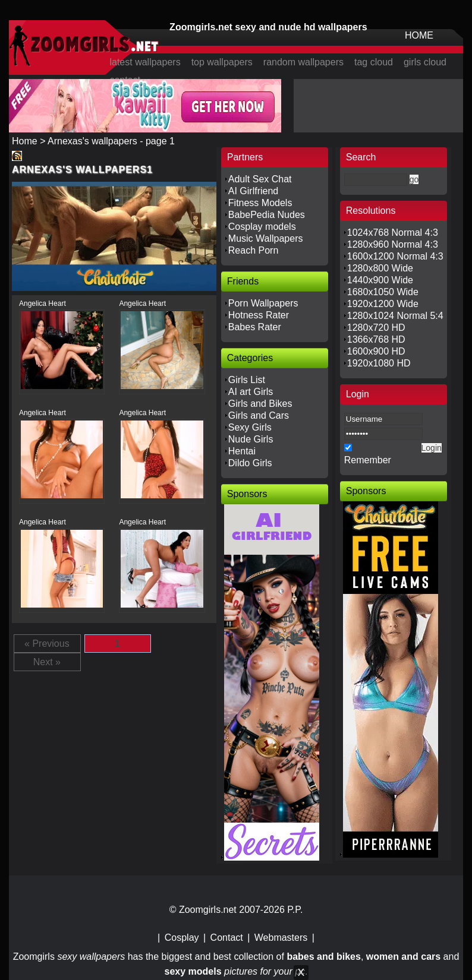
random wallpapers (303, 62)
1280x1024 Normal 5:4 (395, 316)
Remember (368, 460)
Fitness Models (260, 203)
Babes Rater (255, 327)
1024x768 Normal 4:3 (393, 233)
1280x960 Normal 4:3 (393, 244)
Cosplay (182, 938)
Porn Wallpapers (263, 303)
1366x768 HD (376, 339)
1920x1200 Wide (383, 304)
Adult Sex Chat (260, 179)
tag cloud (374, 62)
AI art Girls (251, 392)
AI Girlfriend (253, 191)
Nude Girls (251, 439)
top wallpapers (222, 62)
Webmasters (281, 938)
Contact (227, 938)
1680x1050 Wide (383, 292)
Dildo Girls (250, 463)
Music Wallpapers (266, 238)
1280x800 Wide (380, 268)
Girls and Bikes (260, 404)
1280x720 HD (376, 328)
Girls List (247, 380)
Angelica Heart (43, 304)
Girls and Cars (259, 415)
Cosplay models (262, 227)
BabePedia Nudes (267, 215)
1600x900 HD (376, 351)
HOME (419, 35)
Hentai (242, 451)
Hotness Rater (259, 315)
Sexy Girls (250, 427)
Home (25, 141)
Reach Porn (254, 250)
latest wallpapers (145, 62)
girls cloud (425, 62)
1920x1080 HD (379, 363)
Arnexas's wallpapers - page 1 (111, 141)
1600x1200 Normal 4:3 (395, 256)
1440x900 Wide (380, 280)
